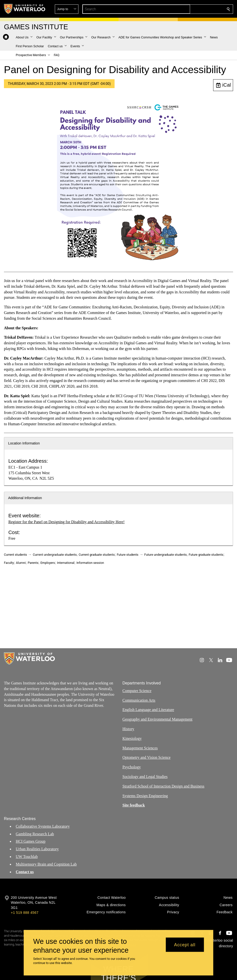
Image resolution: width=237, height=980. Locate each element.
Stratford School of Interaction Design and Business (163, 786)
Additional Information (25, 498)
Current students (15, 555)
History (128, 729)
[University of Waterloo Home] (25, 9)
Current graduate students (97, 555)
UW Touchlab (27, 857)
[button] (193, 9)
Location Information (24, 443)
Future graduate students (206, 555)
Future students (128, 555)
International (66, 563)
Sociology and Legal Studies (145, 777)
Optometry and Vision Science (147, 757)
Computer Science (137, 690)
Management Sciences (140, 748)
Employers (48, 563)
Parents (33, 563)
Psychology (132, 767)
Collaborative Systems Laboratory (43, 826)
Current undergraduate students (55, 555)
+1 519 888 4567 (25, 913)
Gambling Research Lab (35, 834)
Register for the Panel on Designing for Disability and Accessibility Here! (67, 522)
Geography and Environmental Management (157, 719)
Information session (90, 563)
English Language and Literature (148, 710)
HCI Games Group (31, 841)
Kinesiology (132, 738)
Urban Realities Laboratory (37, 849)
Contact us (25, 872)
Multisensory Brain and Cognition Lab (46, 864)
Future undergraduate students (166, 555)
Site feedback (134, 805)
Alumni (21, 563)
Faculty (9, 563)
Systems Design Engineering (145, 796)
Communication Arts (139, 700)
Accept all (185, 945)
